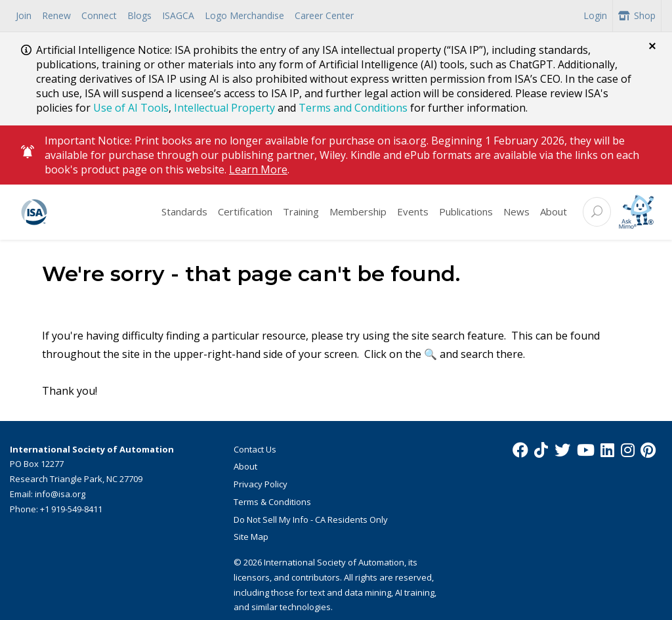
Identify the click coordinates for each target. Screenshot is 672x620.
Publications (466, 211)
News (516, 211)
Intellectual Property (224, 108)
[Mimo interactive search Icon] (636, 211)
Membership (358, 211)
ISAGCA (178, 15)
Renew (56, 15)
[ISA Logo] (83, 211)
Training (301, 211)
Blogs (139, 15)
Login (595, 15)
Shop (637, 15)
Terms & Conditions (272, 501)
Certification (245, 211)
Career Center (324, 15)
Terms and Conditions (353, 108)
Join (24, 15)
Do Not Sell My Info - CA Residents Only (311, 518)
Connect (99, 15)
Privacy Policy (261, 483)
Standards (184, 211)
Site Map (251, 536)
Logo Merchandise (244, 15)
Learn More (258, 168)
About (554, 211)
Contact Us (255, 448)
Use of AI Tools (131, 108)
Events (413, 211)
